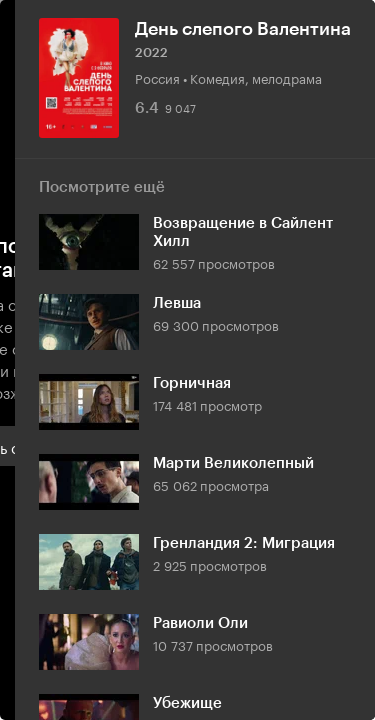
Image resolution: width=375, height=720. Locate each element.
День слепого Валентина (243, 29)
